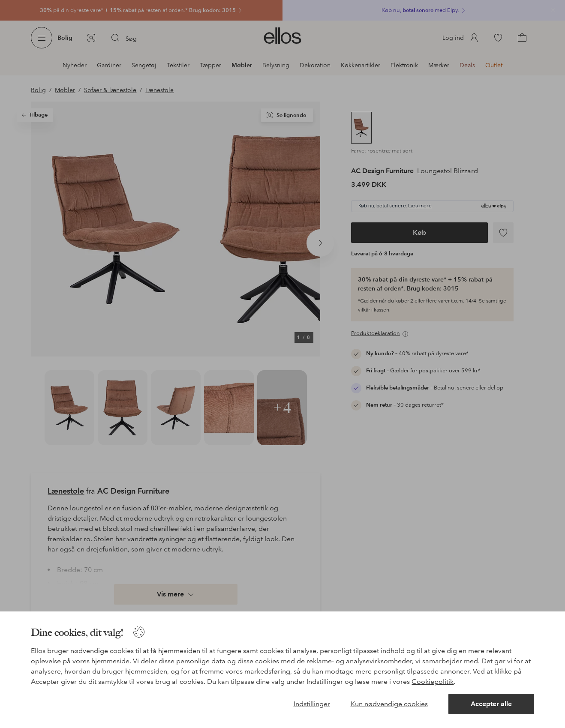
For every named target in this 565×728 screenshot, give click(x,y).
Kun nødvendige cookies (389, 704)
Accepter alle (491, 704)
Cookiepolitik (433, 682)
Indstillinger (312, 704)
